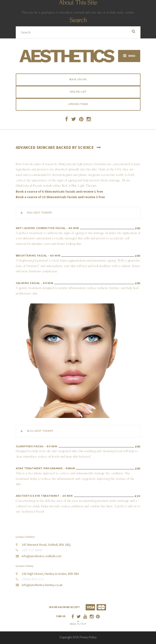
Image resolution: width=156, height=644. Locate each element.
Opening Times (78, 104)
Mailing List (78, 92)
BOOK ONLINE (78, 80)
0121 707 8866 (32, 551)
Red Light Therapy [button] (40, 213)
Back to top (78, 624)
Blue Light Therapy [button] (40, 431)
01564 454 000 (33, 580)
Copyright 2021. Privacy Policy (78, 638)
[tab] (78, 213)
